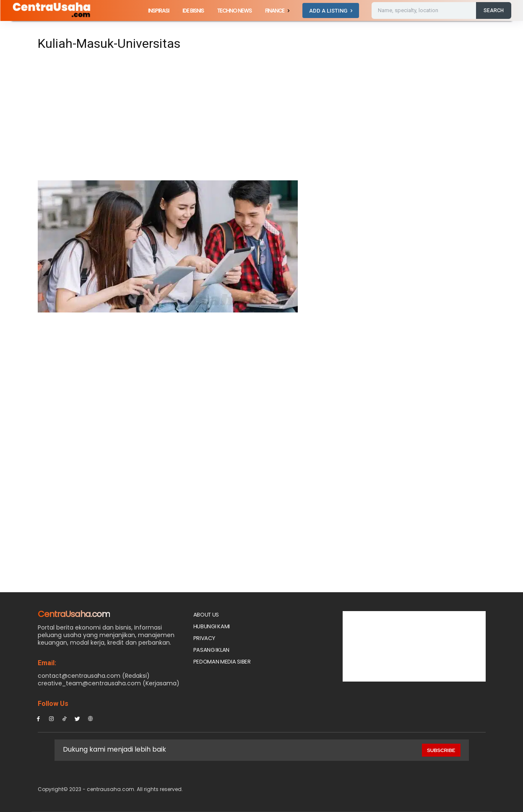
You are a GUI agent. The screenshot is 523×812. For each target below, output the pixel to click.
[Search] (494, 10)
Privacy (204, 638)
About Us (206, 615)
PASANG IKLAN (211, 650)
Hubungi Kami (212, 626)
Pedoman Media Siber (222, 662)
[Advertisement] (184, 118)
